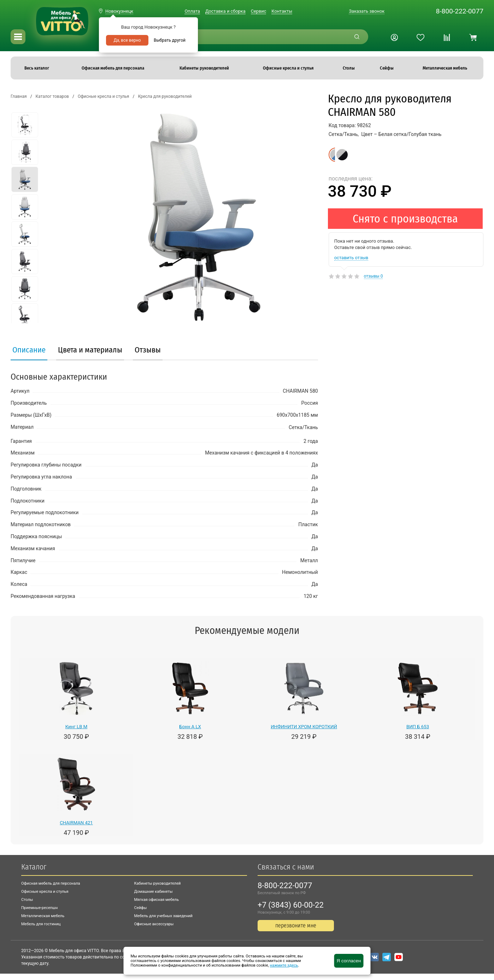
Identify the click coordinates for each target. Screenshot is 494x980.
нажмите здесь (284, 965)
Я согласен (349, 961)
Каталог (34, 867)
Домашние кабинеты (154, 892)
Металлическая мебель (43, 916)
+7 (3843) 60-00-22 (291, 905)
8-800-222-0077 (460, 11)
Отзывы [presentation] (148, 350)
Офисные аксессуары (154, 924)
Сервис (259, 11)
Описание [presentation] (29, 350)
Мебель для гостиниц (41, 924)
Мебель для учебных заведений (163, 916)
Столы (27, 900)
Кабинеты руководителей (158, 883)
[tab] (29, 351)
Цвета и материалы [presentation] (90, 350)
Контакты (282, 11)
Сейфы (141, 908)
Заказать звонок (367, 11)
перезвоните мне (296, 925)
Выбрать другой (170, 40)
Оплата (192, 11)
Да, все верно (127, 40)
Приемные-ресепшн (39, 908)
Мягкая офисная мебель (157, 900)
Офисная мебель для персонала (51, 883)
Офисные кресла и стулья (45, 892)
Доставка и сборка (225, 11)
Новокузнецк (119, 11)
